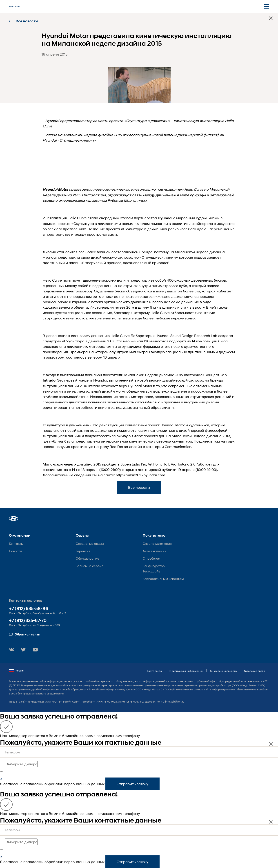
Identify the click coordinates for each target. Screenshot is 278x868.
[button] (14, 519)
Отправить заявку (132, 784)
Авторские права (254, 671)
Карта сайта (154, 671)
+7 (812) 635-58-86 (29, 609)
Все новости (23, 21)
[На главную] (14, 6)
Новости (16, 551)
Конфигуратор (154, 566)
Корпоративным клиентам (163, 579)
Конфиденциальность (223, 671)
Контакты (16, 544)
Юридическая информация (186, 671)
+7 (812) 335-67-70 (28, 620)
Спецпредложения (157, 544)
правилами (33, 784)
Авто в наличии (155, 551)
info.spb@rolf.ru (175, 702)
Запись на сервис (90, 566)
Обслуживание (87, 558)
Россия (17, 671)
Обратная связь (24, 634)
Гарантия (83, 551)
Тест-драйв (152, 571)
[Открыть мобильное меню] (266, 6)
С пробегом (152, 558)
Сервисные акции (90, 544)
